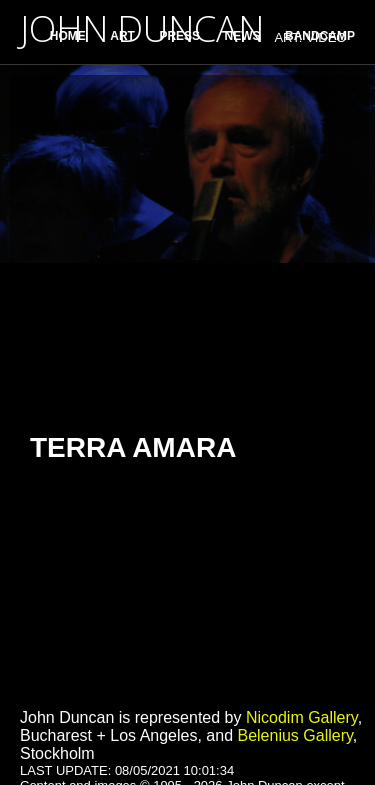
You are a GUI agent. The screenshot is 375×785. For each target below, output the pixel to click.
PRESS (179, 36)
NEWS (243, 36)
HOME (68, 36)
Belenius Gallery (294, 735)
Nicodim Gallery (302, 717)
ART (122, 36)
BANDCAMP (320, 36)
